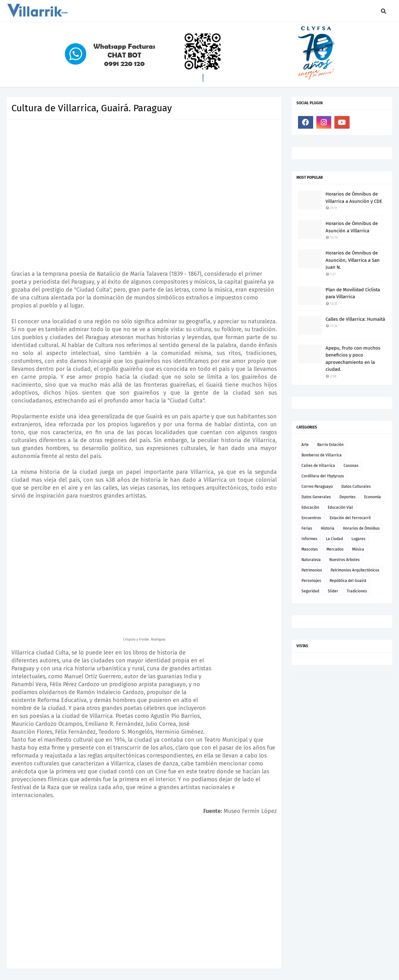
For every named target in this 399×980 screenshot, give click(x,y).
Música (358, 549)
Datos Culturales (356, 487)
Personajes (311, 581)
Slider (333, 591)
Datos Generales (316, 497)
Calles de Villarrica (318, 466)
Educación (310, 507)
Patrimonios (312, 570)
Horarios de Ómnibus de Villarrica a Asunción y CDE (354, 198)
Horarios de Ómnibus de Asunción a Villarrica (352, 227)
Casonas (351, 466)
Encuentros (311, 518)
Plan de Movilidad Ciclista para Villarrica (353, 293)
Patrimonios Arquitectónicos (355, 570)
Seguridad (310, 591)
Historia (328, 528)
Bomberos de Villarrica (322, 455)
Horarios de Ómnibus (361, 528)
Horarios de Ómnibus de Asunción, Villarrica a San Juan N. (353, 260)
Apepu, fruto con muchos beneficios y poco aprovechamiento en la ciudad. (353, 359)
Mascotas (310, 549)
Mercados (335, 549)
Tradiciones (357, 591)
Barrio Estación (330, 445)
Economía (373, 497)
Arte (305, 445)
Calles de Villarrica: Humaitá (355, 319)
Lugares (358, 539)
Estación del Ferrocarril (350, 518)
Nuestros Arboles (345, 560)
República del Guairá (348, 581)
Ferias (307, 528)
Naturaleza (311, 560)
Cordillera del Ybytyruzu (323, 476)
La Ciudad (334, 539)
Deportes (348, 497)
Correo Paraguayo (317, 487)
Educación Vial (340, 507)
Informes (309, 539)
